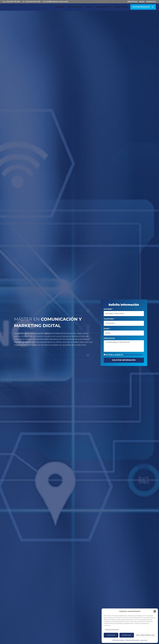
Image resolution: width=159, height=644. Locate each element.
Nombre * (108, 309)
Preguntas (109, 338)
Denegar (127, 635)
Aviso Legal (144, 640)
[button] (155, 611)
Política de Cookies (118, 640)
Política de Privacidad (132, 640)
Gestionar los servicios (112, 629)
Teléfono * (109, 319)
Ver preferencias (145, 635)
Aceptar (111, 635)
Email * (107, 329)
